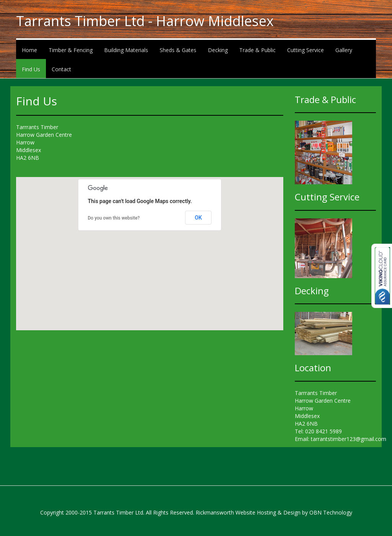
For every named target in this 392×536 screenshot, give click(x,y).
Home (29, 50)
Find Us (31, 69)
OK (198, 218)
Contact (61, 69)
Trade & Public (257, 50)
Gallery (344, 50)
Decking (218, 50)
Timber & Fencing (71, 50)
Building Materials (126, 50)
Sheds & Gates (178, 50)
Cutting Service (305, 50)
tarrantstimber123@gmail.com (349, 439)
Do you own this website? (114, 218)
